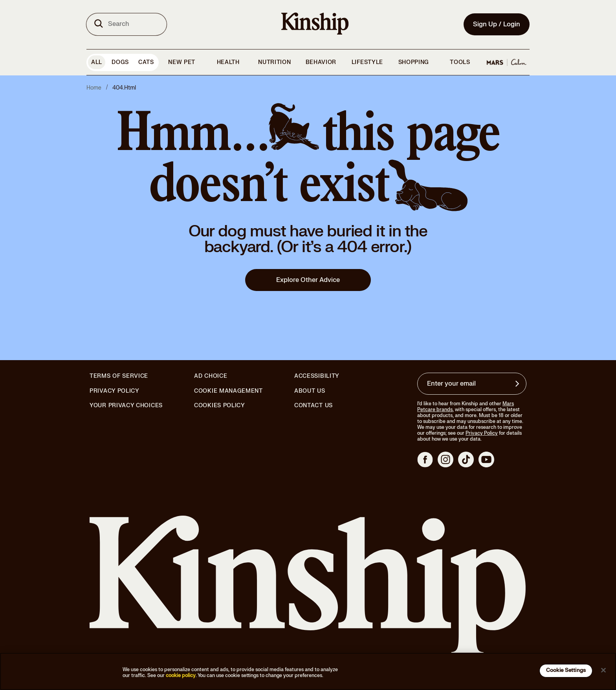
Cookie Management (228, 391)
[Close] (603, 670)
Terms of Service (119, 376)
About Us (310, 391)
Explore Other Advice (308, 280)
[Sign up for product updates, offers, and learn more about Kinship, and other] (518, 384)
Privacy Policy (115, 391)
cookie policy (181, 675)
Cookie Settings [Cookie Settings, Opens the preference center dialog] (566, 670)
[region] (308, 671)
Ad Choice (211, 376)
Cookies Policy (220, 406)
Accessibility (317, 376)
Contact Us (313, 405)
